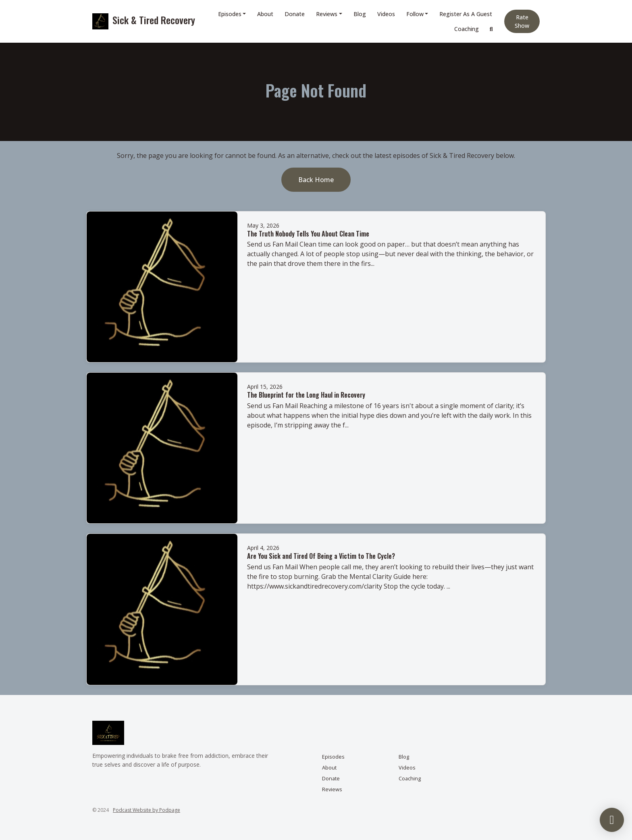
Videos (386, 14)
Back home (316, 180)
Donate (295, 14)
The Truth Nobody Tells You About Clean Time (308, 234)
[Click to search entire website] (491, 29)
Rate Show (522, 21)
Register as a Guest (466, 14)
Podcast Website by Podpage (147, 810)
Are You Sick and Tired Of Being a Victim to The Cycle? (321, 556)
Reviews (327, 14)
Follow (415, 14)
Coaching (467, 29)
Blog (360, 14)
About (265, 14)
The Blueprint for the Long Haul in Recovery (306, 395)
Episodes (230, 14)
